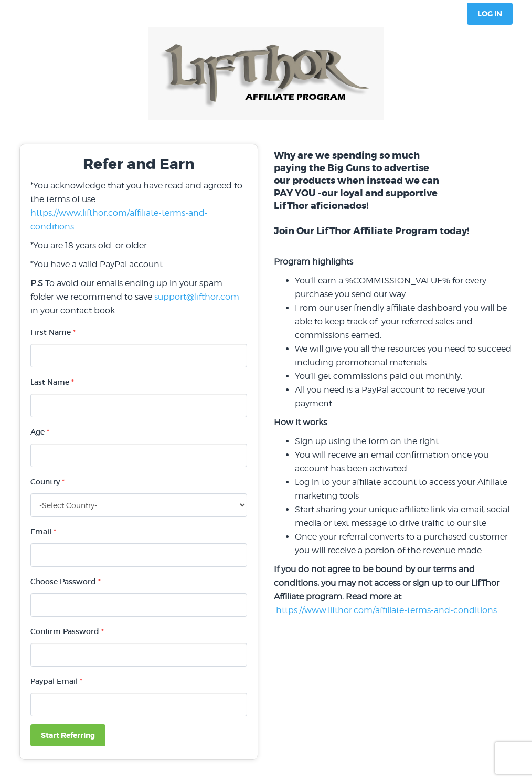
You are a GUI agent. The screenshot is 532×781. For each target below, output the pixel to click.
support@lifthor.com (197, 297)
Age (40, 432)
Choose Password (66, 582)
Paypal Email (56, 681)
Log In (490, 14)
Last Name (52, 382)
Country (47, 482)
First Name (53, 332)
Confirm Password (67, 631)
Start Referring (68, 735)
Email (43, 532)
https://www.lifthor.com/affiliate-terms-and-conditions (386, 610)
